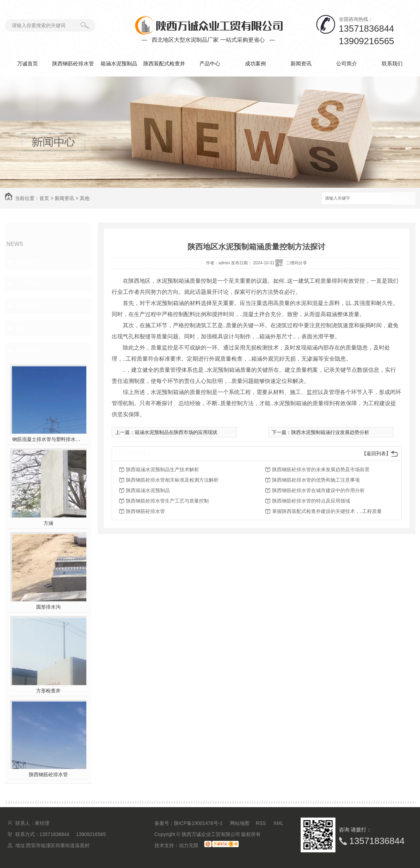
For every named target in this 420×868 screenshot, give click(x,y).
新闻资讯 (301, 63)
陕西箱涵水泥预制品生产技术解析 (163, 469)
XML (279, 823)
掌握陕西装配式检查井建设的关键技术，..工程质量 (327, 511)
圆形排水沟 (48, 607)
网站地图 (240, 823)
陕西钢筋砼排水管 (73, 63)
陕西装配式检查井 (164, 63)
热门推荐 (28, 350)
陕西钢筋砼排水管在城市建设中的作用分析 (318, 490)
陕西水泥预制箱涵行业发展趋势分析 (330, 432)
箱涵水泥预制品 (119, 63)
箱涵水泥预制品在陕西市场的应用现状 (176, 432)
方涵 (48, 523)
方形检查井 (48, 691)
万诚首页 (27, 63)
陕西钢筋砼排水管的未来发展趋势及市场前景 (321, 469)
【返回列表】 (376, 453)
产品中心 (210, 63)
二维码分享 (296, 263)
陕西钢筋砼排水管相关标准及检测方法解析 (172, 480)
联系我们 (392, 63)
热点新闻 (28, 261)
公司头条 (28, 283)
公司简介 (347, 63)
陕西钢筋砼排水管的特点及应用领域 (311, 501)
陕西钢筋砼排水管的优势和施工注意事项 (316, 480)
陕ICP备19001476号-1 (198, 823)
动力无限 (189, 845)
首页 (44, 198)
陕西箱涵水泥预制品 (148, 490)
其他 (85, 198)
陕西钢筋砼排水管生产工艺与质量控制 (167, 501)
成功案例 (255, 63)
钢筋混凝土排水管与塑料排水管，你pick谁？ (48, 439)
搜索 (403, 199)
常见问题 (28, 306)
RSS (261, 823)
